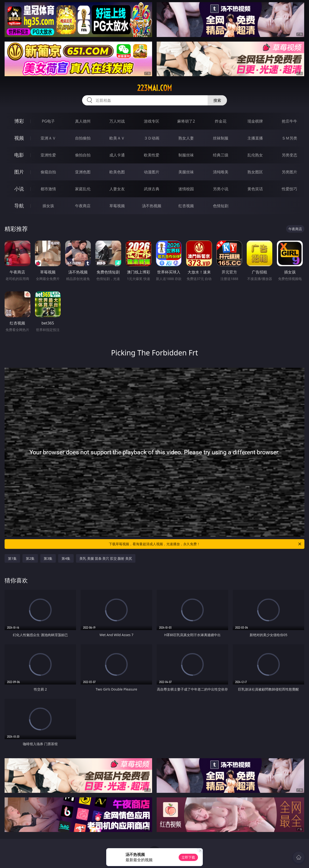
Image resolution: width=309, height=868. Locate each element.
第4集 (66, 558)
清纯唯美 (221, 172)
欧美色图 (117, 172)
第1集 (12, 558)
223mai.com (154, 88)
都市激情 (48, 189)
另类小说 (221, 189)
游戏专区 (152, 121)
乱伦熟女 (255, 155)
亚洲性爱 (48, 155)
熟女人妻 (186, 138)
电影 (19, 155)
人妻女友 (117, 189)
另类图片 (289, 172)
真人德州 (83, 121)
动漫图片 (152, 172)
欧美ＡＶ (117, 138)
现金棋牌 (255, 121)
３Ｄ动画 (152, 138)
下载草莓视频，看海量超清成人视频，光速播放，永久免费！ (205, 544)
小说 (19, 189)
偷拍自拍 (83, 155)
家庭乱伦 (83, 189)
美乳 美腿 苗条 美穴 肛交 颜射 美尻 (106, 558)
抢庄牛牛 (289, 121)
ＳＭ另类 (289, 138)
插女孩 (48, 206)
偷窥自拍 (48, 172)
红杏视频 (186, 206)
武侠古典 (152, 189)
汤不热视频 (152, 206)
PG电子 (48, 121)
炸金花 (221, 121)
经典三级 (221, 155)
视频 (19, 138)
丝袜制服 (221, 138)
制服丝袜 (186, 155)
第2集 (30, 558)
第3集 (48, 558)
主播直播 (255, 138)
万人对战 (117, 121)
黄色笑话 (255, 189)
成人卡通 (117, 155)
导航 (19, 206)
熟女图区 (255, 172)
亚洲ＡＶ (48, 138)
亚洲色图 (83, 172)
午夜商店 (83, 206)
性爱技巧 (289, 189)
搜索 (217, 100)
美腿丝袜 (186, 172)
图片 (19, 172)
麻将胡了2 (186, 121)
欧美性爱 (152, 155)
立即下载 (188, 857)
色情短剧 (221, 206)
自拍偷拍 (83, 138)
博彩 (19, 121)
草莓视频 (117, 206)
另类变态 (289, 155)
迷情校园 (186, 189)
